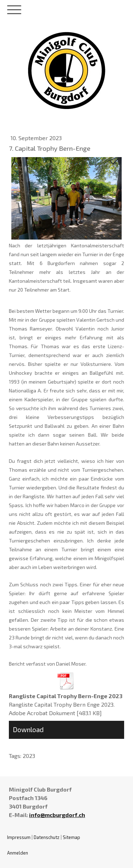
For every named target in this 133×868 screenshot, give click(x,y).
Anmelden (18, 853)
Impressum (19, 837)
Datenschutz (47, 837)
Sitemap (71, 837)
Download (28, 729)
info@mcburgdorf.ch (57, 815)
